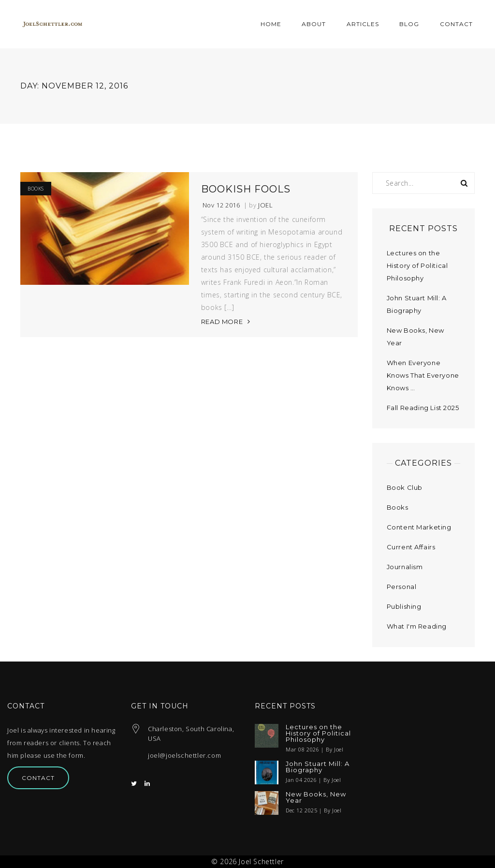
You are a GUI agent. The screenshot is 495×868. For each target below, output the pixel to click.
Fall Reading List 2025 (423, 408)
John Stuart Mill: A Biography (318, 767)
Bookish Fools (246, 189)
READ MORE (222, 322)
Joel (265, 205)
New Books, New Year (316, 797)
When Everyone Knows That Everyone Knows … (423, 375)
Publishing (404, 606)
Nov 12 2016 (221, 205)
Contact (38, 778)
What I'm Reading (417, 626)
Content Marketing (419, 527)
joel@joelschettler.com (184, 755)
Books (36, 189)
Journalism (405, 567)
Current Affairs (411, 547)
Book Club (405, 487)
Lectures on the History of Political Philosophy (417, 265)
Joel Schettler (261, 861)
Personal (402, 587)
